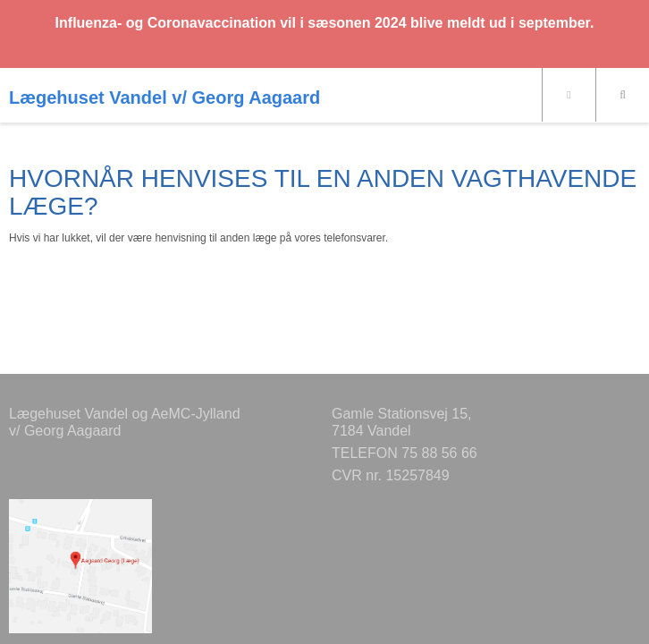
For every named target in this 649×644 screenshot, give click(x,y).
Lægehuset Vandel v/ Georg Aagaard (164, 97)
